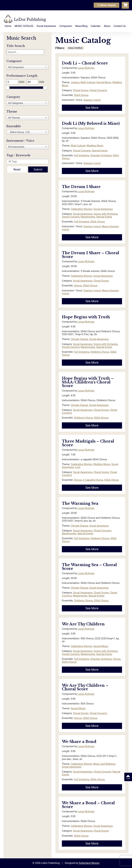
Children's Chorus (100, 352)
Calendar (96, 26)
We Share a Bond (79, 742)
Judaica (75, 82)
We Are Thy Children (83, 624)
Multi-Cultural (88, 82)
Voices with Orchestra (106, 214)
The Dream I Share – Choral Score (90, 255)
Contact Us (120, 26)
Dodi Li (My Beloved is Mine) (91, 123)
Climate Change (79, 339)
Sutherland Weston (89, 863)
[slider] (8, 88)
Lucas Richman (86, 68)
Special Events (100, 151)
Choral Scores (81, 90)
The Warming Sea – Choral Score (89, 567)
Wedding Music (95, 146)
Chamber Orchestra (101, 156)
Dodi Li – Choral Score (85, 63)
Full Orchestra (82, 156)
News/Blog (81, 26)
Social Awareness (46, 26)
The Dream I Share (81, 187)
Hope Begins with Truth (86, 317)
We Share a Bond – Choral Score (88, 805)
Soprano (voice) (92, 100)
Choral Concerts (98, 90)
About (107, 26)
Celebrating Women (81, 209)
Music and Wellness (104, 764)
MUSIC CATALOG (24, 26)
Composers (66, 26)
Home (8, 26)
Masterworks (88, 217)
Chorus (78, 286)
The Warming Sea (80, 503)
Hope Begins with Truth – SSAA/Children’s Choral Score (88, 382)
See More (92, 108)
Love (78, 467)
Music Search (107, 5)
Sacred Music (104, 82)
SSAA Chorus (81, 95)
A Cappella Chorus (93, 480)
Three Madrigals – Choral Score (88, 443)
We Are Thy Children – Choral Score (85, 687)
